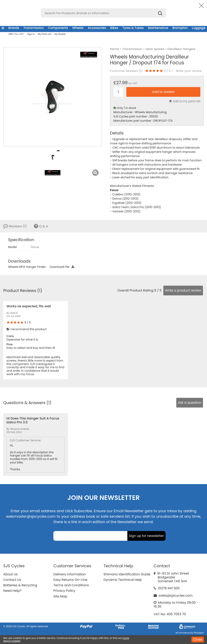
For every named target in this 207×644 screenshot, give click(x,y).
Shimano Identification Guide (127, 574)
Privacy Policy (64, 591)
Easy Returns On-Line (70, 580)
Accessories (97, 28)
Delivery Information (70, 574)
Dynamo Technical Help (123, 580)
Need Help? (12, 591)
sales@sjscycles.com (176, 596)
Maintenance (158, 28)
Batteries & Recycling (20, 585)
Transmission (34, 28)
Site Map (60, 596)
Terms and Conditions (71, 585)
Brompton (180, 28)
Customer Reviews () (126, 71)
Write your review (189, 71)
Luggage (199, 28)
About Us (10, 574)
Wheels (78, 28)
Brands (14, 28)
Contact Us (12, 580)
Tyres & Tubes (133, 28)
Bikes (114, 28)
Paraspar (199, 633)
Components (58, 28)
